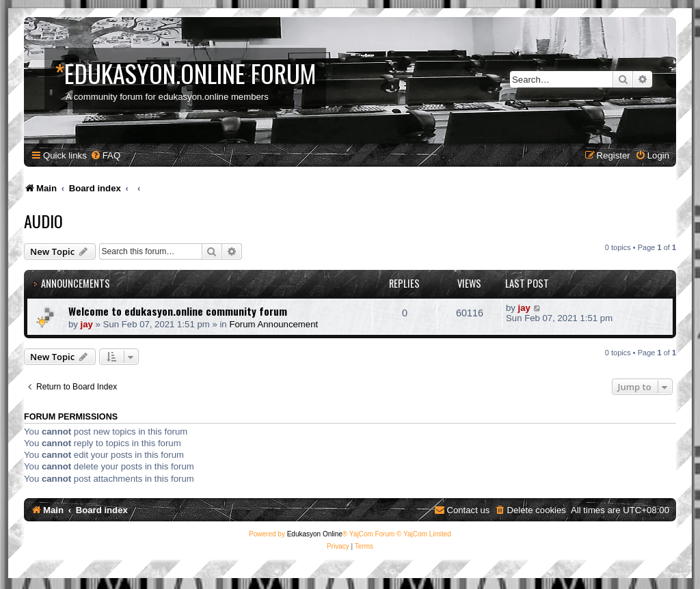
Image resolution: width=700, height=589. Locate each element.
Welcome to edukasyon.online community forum (178, 311)
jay (87, 324)
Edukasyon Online (315, 534)
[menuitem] (105, 155)
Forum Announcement (273, 324)
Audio (43, 221)
